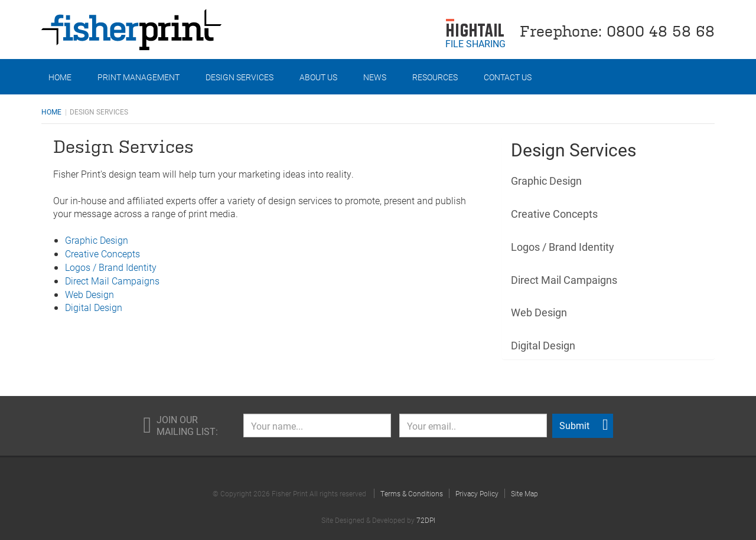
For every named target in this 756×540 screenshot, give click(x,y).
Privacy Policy (477, 493)
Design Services (239, 77)
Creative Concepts (102, 253)
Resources (435, 77)
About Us (318, 77)
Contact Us (508, 77)
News (375, 77)
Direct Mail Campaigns (112, 281)
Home (60, 77)
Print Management (139, 77)
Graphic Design (97, 240)
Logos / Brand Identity (111, 267)
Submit (584, 425)
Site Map (524, 493)
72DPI (426, 520)
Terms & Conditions (412, 493)
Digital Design (94, 307)
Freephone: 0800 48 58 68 (617, 30)
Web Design (89, 294)
